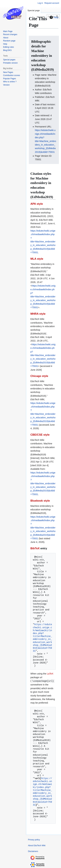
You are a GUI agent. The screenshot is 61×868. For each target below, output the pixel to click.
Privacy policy (34, 840)
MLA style (37, 259)
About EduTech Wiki (37, 845)
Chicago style (39, 376)
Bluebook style (40, 501)
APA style (37, 204)
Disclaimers (33, 851)
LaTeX (50, 674)
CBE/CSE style (40, 435)
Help (54, 17)
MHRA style (38, 314)
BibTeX (35, 548)
